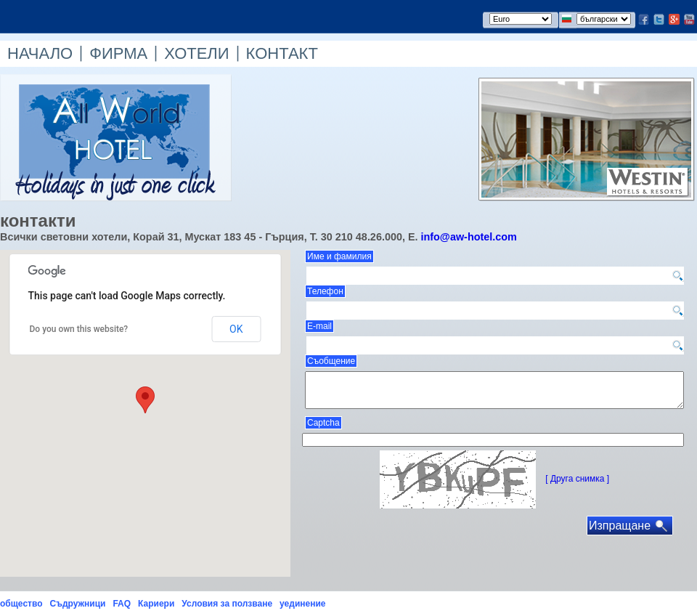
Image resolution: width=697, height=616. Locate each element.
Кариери (156, 604)
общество (21, 604)
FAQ (122, 604)
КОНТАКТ (282, 53)
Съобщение (331, 361)
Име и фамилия (339, 256)
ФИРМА (118, 53)
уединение (302, 604)
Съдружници (77, 604)
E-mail (319, 326)
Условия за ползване (227, 604)
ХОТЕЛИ (196, 53)
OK (236, 329)
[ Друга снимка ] (577, 479)
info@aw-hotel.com (468, 237)
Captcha (323, 423)
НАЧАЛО (40, 53)
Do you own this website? (79, 329)
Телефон (325, 291)
